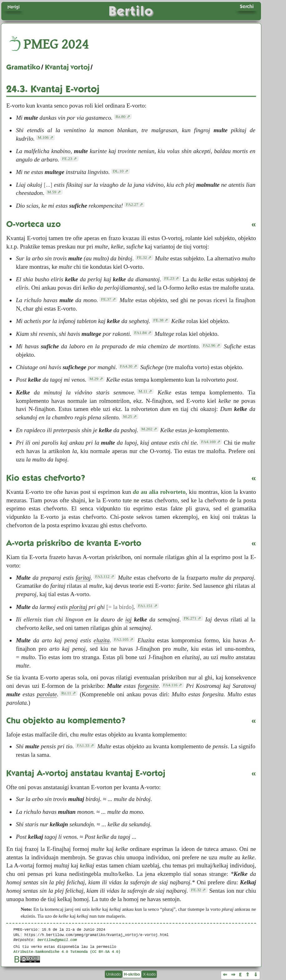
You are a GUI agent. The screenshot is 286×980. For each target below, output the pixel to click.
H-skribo (132, 974)
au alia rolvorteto (159, 492)
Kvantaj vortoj (67, 67)
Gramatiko (23, 67)
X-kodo (149, 974)
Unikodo (113, 974)
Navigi (14, 7)
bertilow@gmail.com (57, 940)
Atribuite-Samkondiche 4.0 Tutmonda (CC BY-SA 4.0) (67, 951)
